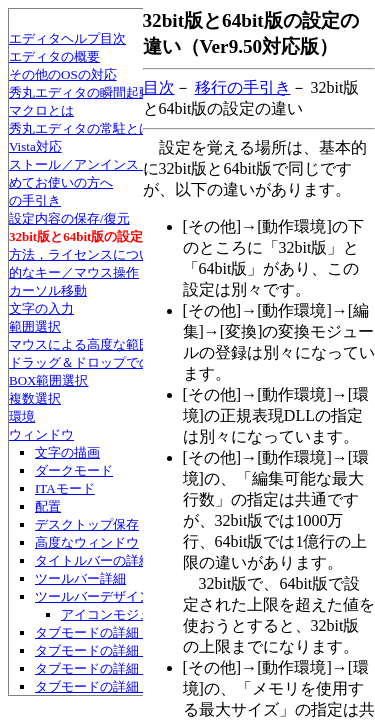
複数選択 (35, 398)
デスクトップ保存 (87, 524)
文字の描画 (67, 452)
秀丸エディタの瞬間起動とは (93, 92)
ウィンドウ (41, 434)
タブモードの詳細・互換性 (113, 686)
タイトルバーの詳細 (93, 560)
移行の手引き (243, 87)
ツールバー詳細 (80, 578)
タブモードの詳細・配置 (106, 650)
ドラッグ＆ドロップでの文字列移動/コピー (134, 362)
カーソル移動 (48, 290)
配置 (48, 506)
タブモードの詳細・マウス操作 (126, 668)
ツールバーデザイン (93, 596)
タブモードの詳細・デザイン (119, 632)
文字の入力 (41, 308)
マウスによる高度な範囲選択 (93, 344)
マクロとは (41, 110)
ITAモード (65, 488)
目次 (159, 87)
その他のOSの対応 (63, 74)
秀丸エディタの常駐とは (80, 128)
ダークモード (74, 470)
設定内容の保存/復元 (69, 218)
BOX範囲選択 (48, 380)
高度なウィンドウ (87, 542)
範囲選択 (35, 326)
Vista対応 (35, 146)
